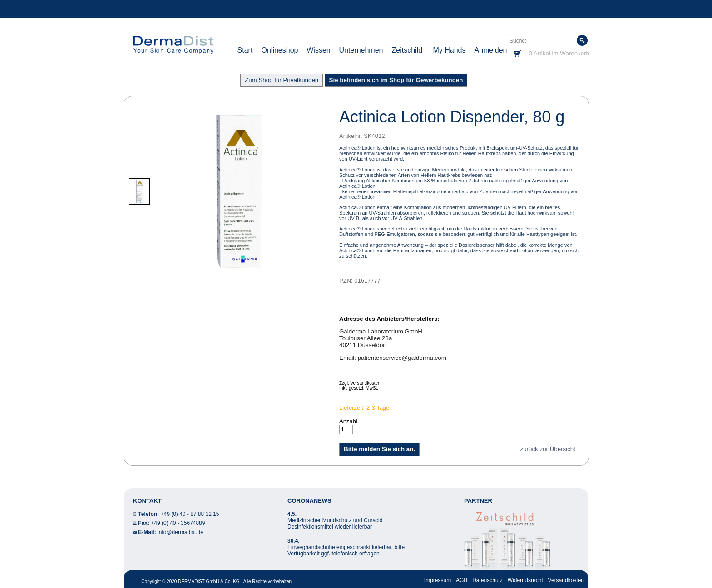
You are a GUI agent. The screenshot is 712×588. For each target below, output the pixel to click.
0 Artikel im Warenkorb (559, 53)
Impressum (438, 580)
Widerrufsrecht (525, 580)
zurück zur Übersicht (548, 449)
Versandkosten (566, 580)
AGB (462, 580)
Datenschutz (487, 580)
